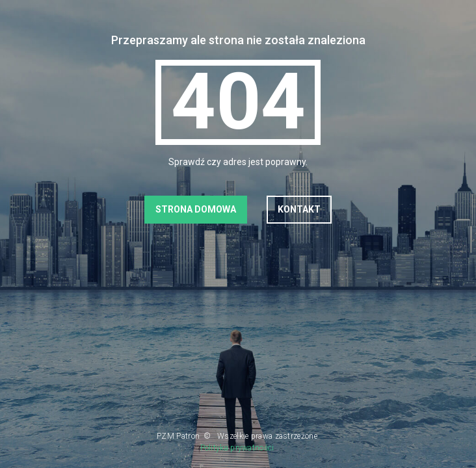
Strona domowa (196, 209)
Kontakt (299, 209)
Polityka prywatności (237, 448)
